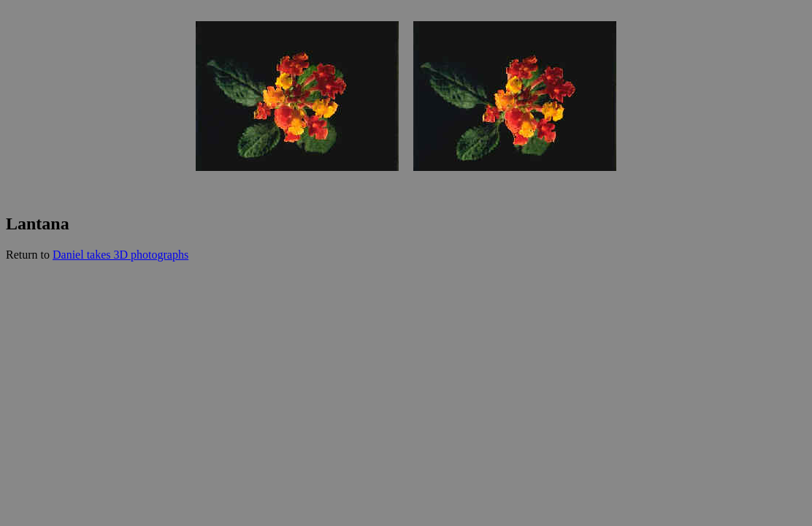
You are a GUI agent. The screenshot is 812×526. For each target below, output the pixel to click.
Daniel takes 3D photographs (120, 255)
